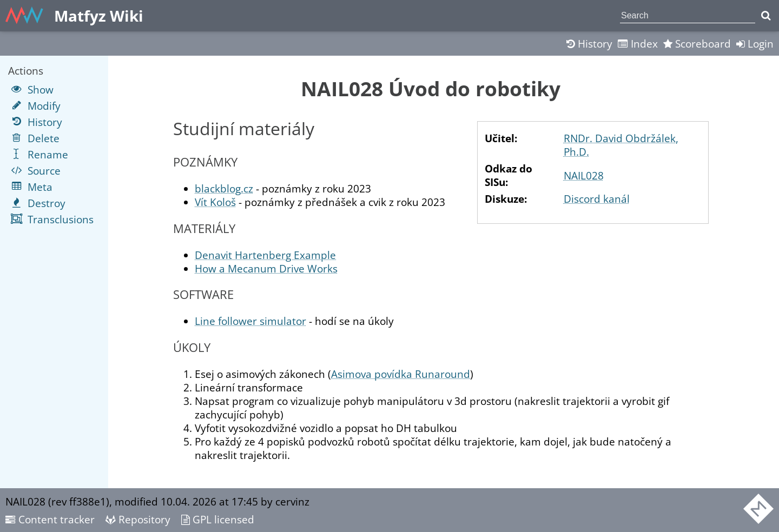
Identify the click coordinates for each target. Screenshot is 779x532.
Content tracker (50, 519)
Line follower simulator (250, 321)
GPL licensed (218, 519)
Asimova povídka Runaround (401, 374)
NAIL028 (584, 175)
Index (638, 44)
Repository (138, 519)
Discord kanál (597, 199)
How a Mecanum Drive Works (266, 268)
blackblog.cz (224, 188)
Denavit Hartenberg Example (265, 255)
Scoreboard (697, 44)
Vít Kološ (215, 202)
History (589, 44)
